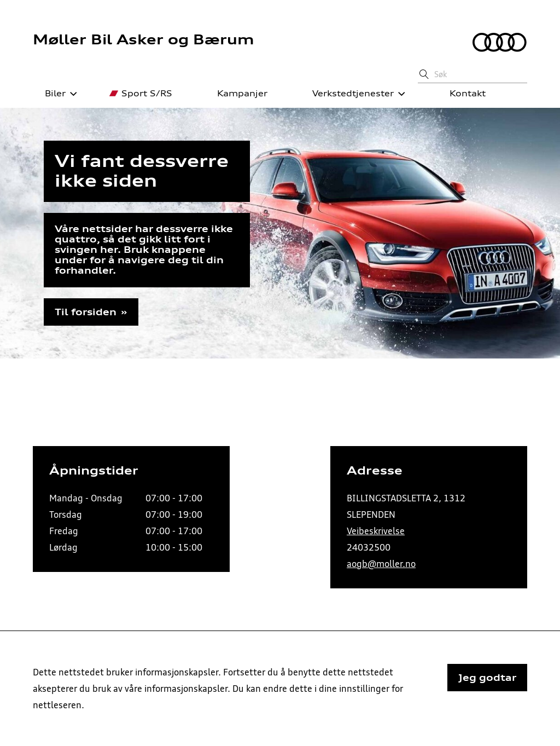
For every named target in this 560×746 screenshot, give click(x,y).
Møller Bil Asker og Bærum (143, 39)
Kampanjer (236, 94)
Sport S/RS (141, 94)
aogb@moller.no (381, 564)
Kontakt (462, 94)
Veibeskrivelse (376, 531)
